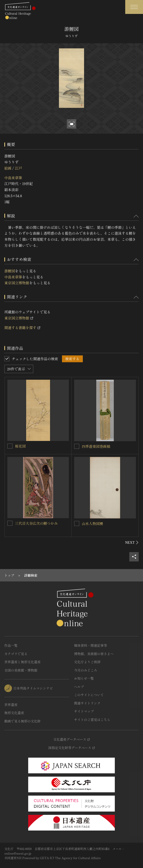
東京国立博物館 (17, 283)
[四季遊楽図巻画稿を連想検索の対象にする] (77, 446)
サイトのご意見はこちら (92, 720)
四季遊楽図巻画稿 (96, 446)
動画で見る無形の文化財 (22, 721)
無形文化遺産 (14, 713)
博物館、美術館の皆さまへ (94, 654)
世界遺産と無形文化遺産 (22, 662)
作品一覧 (11, 645)
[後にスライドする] (132, 542)
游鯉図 (10, 271)
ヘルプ (79, 687)
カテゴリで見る (16, 654)
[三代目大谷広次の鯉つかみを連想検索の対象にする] (10, 523)
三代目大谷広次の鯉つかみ (36, 523)
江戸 (18, 168)
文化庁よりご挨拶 (87, 662)
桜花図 (20, 446)
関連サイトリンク (87, 703)
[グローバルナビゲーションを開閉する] (134, 7)
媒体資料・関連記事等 (91, 645)
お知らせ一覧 (84, 678)
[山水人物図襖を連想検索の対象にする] (77, 523)
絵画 (8, 168)
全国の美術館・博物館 (21, 670)
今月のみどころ (86, 670)
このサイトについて (89, 695)
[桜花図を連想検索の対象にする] (10, 446)
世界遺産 (11, 705)
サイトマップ (84, 711)
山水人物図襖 (92, 523)
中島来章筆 (13, 178)
